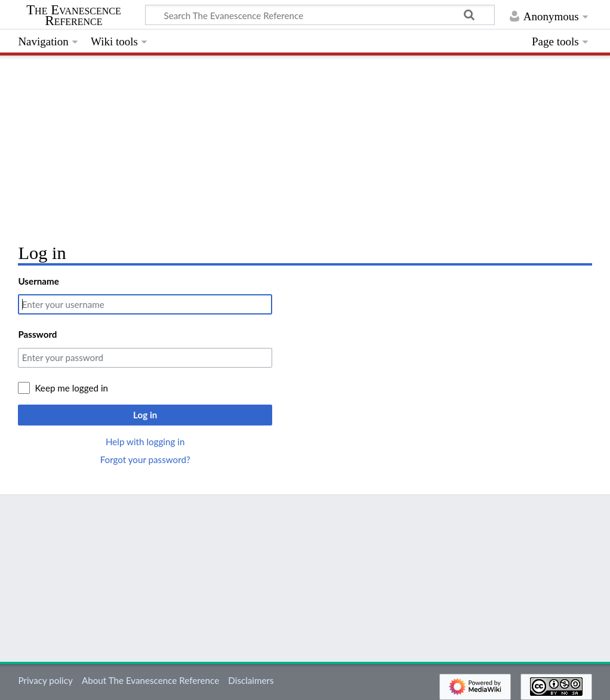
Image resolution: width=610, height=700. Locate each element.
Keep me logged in (71, 388)
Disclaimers (251, 680)
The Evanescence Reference (74, 16)
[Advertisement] (305, 146)
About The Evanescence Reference (150, 680)
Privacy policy (45, 680)
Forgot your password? (145, 460)
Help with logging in (145, 442)
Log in (145, 415)
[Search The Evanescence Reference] (320, 15)
